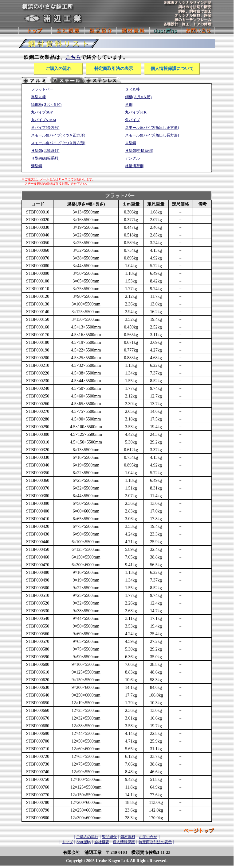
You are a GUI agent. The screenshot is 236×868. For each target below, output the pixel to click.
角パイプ (132, 120)
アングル (132, 158)
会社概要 (102, 842)
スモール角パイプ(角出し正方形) (152, 128)
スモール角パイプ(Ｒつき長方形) (58, 143)
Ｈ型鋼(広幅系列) (45, 151)
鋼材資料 (128, 837)
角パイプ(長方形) (45, 128)
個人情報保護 (124, 842)
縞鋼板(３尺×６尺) (46, 105)
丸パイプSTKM (43, 120)
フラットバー (42, 89)
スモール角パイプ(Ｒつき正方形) (58, 135)
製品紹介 (109, 837)
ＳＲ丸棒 (132, 89)
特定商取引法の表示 (114, 69)
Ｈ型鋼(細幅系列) (45, 158)
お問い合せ (148, 837)
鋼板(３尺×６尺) (138, 97)
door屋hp (84, 842)
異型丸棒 (38, 97)
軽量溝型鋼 (134, 166)
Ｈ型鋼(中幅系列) (139, 151)
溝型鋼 (37, 166)
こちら (73, 57)
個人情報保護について (172, 69)
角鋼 (129, 105)
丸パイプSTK (136, 112)
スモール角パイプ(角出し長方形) (152, 135)
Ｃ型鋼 (131, 143)
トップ (67, 842)
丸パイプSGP (42, 112)
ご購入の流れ (58, 69)
